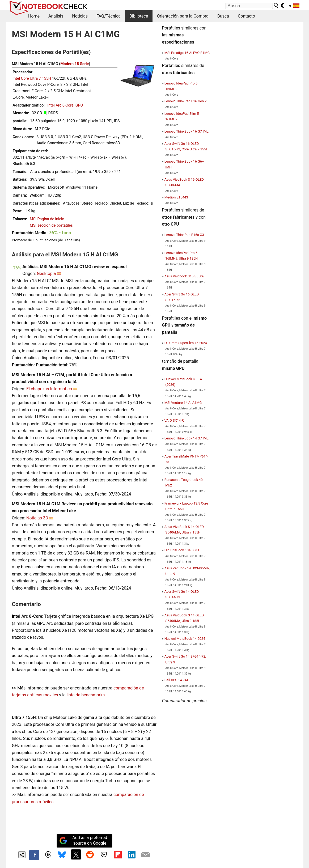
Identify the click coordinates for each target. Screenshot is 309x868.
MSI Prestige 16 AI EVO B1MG (187, 53)
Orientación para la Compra (183, 16)
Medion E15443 (176, 197)
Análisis (56, 16)
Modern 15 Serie (75, 64)
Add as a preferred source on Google (83, 840)
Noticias (80, 16)
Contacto (246, 16)
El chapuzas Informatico (49, 389)
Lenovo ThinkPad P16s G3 (184, 235)
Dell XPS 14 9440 (177, 680)
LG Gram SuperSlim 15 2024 (186, 343)
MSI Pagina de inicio (47, 219)
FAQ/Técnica (109, 16)
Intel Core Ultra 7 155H (32, 79)
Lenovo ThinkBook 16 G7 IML (187, 131)
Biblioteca (139, 16)
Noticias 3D (37, 518)
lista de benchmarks (86, 695)
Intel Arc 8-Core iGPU (65, 105)
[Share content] (22, 855)
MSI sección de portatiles (51, 225)
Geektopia (46, 274)
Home (34, 16)
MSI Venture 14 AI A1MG (183, 403)
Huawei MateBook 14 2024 (185, 639)
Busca (223, 16)
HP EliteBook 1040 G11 (182, 550)
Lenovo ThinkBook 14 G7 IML (187, 438)
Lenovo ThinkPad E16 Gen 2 (186, 101)
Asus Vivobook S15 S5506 (184, 276)
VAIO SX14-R (174, 420)
